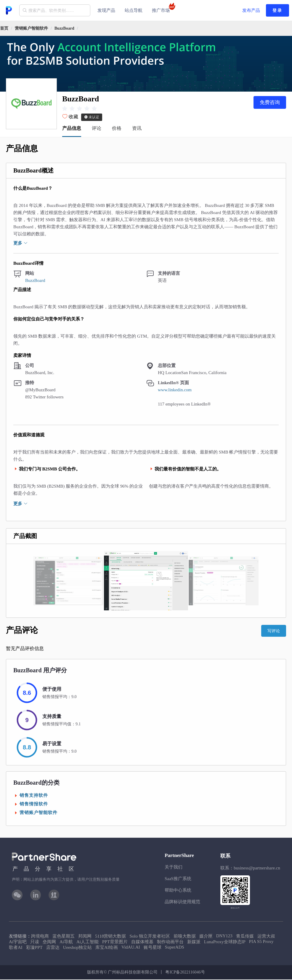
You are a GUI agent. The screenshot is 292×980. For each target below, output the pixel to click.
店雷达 (53, 948)
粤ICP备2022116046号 (185, 973)
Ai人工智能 (88, 942)
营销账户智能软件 (31, 28)
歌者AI (16, 948)
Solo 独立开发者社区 (150, 937)
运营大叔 (266, 937)
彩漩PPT (34, 948)
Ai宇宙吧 (18, 942)
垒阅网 (49, 942)
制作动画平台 (170, 942)
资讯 (137, 129)
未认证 (92, 118)
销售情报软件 (34, 805)
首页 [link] (4, 28)
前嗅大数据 (185, 937)
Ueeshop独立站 (78, 948)
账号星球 (153, 948)
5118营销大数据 (110, 937)
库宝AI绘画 (107, 948)
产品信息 (72, 129)
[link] (31, 28)
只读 (35, 942)
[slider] (80, 109)
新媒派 (194, 942)
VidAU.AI (131, 948)
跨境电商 (40, 937)
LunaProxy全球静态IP (225, 942)
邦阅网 (85, 937)
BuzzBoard (64, 28)
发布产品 (251, 10)
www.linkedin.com (175, 390)
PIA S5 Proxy (261, 942)
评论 (97, 129)
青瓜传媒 (245, 937)
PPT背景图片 (115, 942)
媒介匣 (206, 937)
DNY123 (224, 936)
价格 (117, 129)
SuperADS (175, 948)
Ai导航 (66, 942)
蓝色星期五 (64, 937)
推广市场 (163, 8)
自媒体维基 (142, 942)
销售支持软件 (34, 796)
